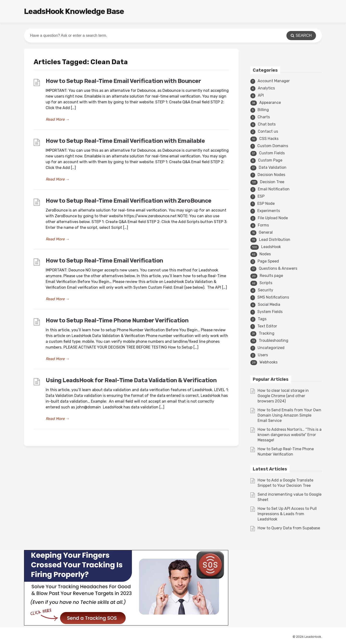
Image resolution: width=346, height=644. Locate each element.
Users (263, 355)
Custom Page (270, 160)
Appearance (270, 103)
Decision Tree (272, 182)
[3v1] (126, 624)
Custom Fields (272, 153)
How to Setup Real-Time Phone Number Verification (117, 320)
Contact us (268, 131)
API (261, 95)
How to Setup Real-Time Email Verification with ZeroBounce (129, 201)
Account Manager (274, 81)
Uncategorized (271, 348)
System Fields (270, 312)
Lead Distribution (275, 240)
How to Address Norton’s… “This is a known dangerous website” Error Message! (290, 435)
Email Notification (274, 189)
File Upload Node (273, 218)
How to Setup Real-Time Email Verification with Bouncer (123, 81)
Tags (262, 319)
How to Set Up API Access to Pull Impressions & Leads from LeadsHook (287, 514)
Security (266, 290)
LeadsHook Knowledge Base (74, 11)
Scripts (266, 283)
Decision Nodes (271, 175)
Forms (263, 225)
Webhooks (269, 362)
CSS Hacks (269, 139)
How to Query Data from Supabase (289, 528)
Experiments (269, 211)
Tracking (267, 333)
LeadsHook (271, 247)
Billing (263, 110)
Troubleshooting (274, 341)
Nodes (265, 254)
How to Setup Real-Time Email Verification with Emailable (125, 141)
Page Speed (268, 261)
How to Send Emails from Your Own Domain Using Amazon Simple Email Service (289, 415)
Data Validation (273, 167)
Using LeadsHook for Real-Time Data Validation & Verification (131, 380)
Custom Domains (273, 146)
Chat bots (267, 124)
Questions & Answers (278, 268)
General (266, 232)
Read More (58, 119)
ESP (261, 196)
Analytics (266, 88)
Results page (271, 276)
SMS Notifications (273, 297)
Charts (264, 117)
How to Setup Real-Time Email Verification (104, 261)
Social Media (269, 304)
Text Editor (267, 326)
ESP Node (266, 203)
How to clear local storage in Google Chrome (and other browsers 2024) (283, 396)
